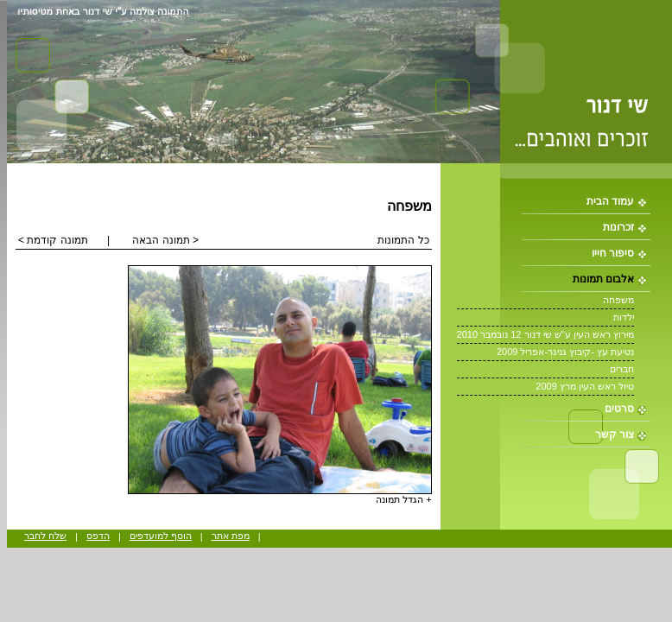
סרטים (619, 409)
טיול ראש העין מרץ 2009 (585, 386)
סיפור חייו (613, 253)
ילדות (624, 317)
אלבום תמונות (603, 279)
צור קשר (615, 435)
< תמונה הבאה (165, 240)
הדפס (98, 536)
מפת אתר (231, 536)
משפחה (618, 300)
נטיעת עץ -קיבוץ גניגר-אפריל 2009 (565, 352)
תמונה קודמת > (53, 240)
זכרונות (618, 227)
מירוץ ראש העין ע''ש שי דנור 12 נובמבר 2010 (545, 334)
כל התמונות (403, 240)
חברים (622, 369)
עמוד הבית (610, 201)
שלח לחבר (45, 536)
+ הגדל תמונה (404, 499)
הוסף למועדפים (161, 536)
